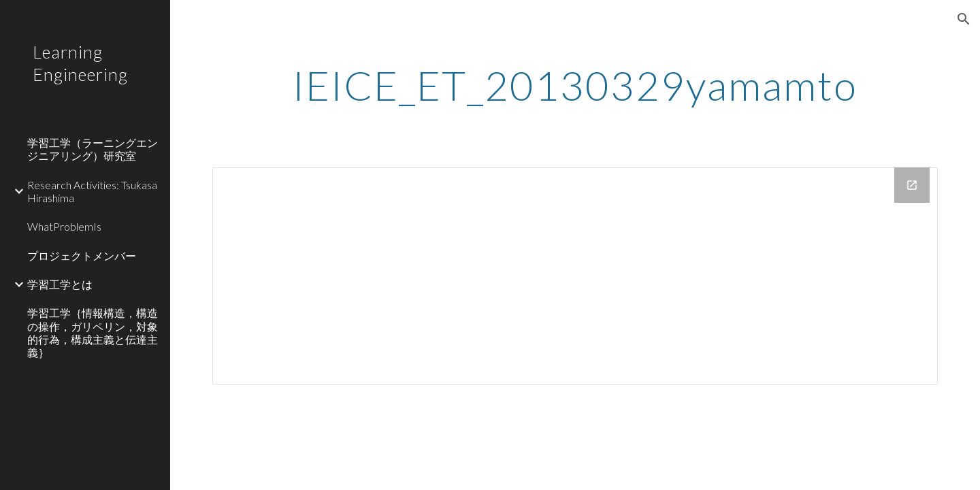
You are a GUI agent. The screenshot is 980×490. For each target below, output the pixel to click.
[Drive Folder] (575, 276)
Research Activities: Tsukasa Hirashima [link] (92, 191)
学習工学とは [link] (60, 284)
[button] (964, 19)
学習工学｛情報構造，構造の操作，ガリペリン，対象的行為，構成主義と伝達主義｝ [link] (93, 332)
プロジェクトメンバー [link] (82, 256)
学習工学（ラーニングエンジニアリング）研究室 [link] (93, 149)
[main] (575, 85)
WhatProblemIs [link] (64, 226)
